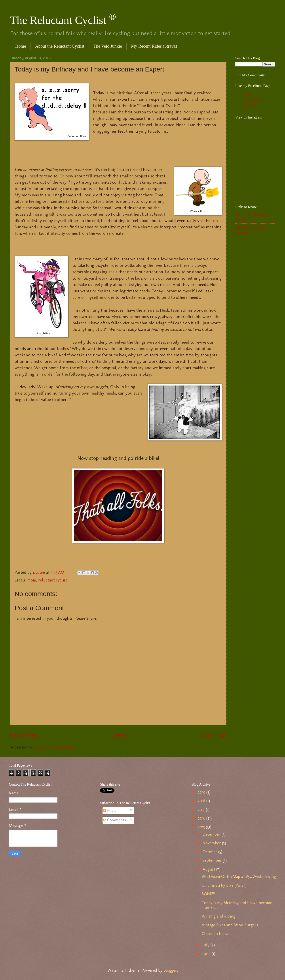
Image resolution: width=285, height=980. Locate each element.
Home (21, 46)
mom (32, 580)
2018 (202, 801)
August (209, 869)
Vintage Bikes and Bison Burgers (230, 925)
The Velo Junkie (108, 46)
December (212, 834)
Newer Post (24, 735)
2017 (202, 810)
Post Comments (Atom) (54, 747)
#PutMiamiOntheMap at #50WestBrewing (239, 877)
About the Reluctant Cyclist (60, 46)
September (213, 860)
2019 (202, 792)
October (210, 852)
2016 (202, 818)
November (212, 843)
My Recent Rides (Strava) (154, 46)
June (207, 954)
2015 (202, 827)
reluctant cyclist (53, 580)
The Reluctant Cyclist (63, 20)
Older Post (214, 735)
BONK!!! (208, 894)
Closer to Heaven (217, 934)
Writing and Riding (218, 916)
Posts (110, 811)
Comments (115, 820)
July (207, 945)
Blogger (170, 970)
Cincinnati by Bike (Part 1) (224, 885)
